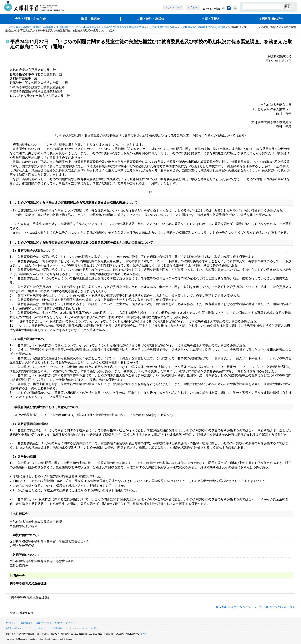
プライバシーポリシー (34, 628)
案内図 (143, 634)
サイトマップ (174, 7)
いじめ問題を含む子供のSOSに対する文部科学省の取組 (113, 27)
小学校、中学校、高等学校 (38, 27)
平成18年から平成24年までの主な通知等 (203, 27)
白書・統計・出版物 (151, 19)
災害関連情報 (27, 623)
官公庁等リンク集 (44, 623)
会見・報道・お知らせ (30, 19)
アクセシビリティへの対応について (88, 628)
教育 (18, 27)
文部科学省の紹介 (271, 19)
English (194, 7)
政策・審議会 (90, 19)
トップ (9, 27)
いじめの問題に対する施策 (162, 27)
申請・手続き (211, 19)
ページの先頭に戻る (282, 607)
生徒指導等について (67, 27)
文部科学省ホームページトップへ (241, 607)
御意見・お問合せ (13, 628)
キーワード (70, 623)
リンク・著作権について (58, 628)
